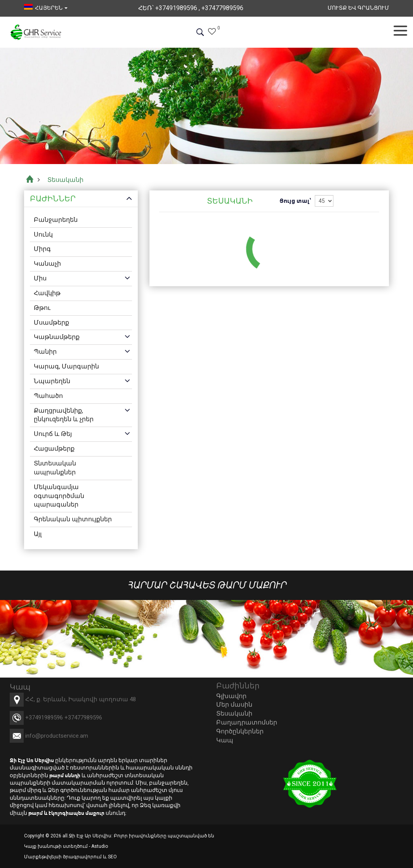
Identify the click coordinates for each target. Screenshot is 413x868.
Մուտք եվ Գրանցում (358, 8)
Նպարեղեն (52, 381)
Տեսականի (234, 713)
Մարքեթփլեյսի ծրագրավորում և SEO (70, 857)
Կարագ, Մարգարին (66, 366)
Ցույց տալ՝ (295, 201)
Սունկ (43, 234)
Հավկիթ (47, 293)
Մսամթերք (51, 322)
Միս (40, 278)
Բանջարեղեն (56, 220)
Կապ (225, 740)
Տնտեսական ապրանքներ (55, 468)
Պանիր (45, 352)
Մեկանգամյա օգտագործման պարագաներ (59, 496)
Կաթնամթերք (57, 337)
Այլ (38, 534)
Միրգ (42, 249)
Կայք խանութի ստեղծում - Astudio (66, 846)
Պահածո (48, 396)
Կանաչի (47, 264)
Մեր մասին (234, 705)
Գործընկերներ (240, 731)
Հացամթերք (54, 449)
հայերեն (46, 8)
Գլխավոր (231, 696)
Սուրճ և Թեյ (53, 434)
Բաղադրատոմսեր (247, 722)
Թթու (42, 308)
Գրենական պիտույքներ (73, 519)
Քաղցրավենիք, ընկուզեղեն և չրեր (64, 415)
